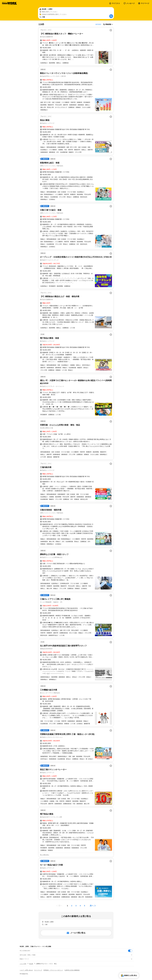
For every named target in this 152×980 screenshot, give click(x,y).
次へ (92, 906)
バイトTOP (23, 964)
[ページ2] (72, 906)
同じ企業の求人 (45, 855)
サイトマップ (38, 970)
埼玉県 (31, 964)
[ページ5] (85, 906)
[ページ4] (80, 906)
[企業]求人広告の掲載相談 (72, 970)
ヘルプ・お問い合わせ (26, 970)
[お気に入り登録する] (111, 30)
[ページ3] (76, 906)
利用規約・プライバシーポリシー (53, 970)
